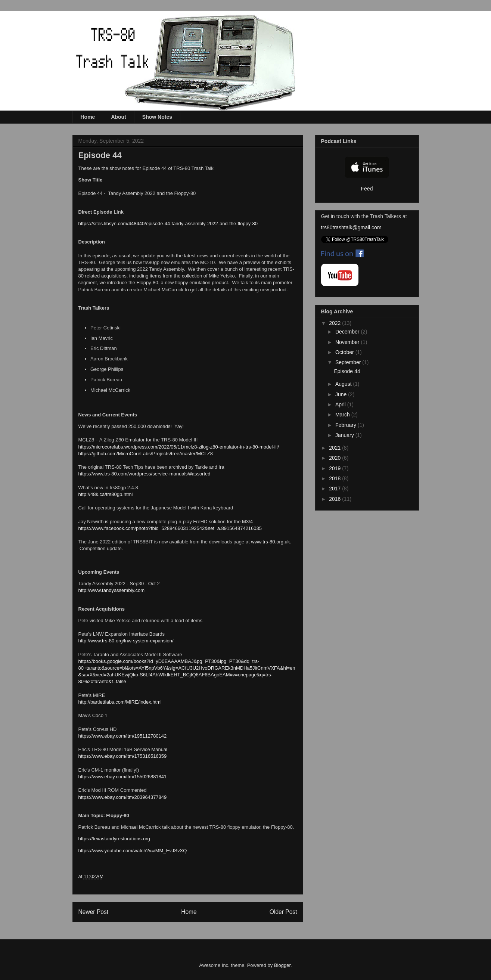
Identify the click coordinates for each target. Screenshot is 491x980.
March (343, 415)
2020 (335, 458)
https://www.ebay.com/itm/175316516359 (123, 756)
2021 (335, 448)
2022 (335, 323)
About (118, 117)
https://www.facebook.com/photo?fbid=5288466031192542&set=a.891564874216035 (170, 528)
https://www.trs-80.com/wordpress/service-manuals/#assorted (144, 474)
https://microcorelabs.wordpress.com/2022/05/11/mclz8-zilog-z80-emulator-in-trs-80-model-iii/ (179, 447)
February (347, 425)
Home (88, 117)
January (345, 435)
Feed (367, 189)
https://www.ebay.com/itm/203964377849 (123, 797)
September (349, 362)
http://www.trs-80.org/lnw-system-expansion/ (126, 641)
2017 (335, 489)
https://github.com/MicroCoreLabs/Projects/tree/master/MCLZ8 (146, 454)
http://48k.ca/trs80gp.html (106, 494)
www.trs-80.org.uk (270, 542)
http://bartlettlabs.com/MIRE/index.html (120, 702)
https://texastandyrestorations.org (114, 839)
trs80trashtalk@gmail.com (351, 227)
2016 (335, 499)
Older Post (283, 912)
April (341, 404)
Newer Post (94, 912)
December (348, 332)
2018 (335, 478)
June (342, 394)
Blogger (282, 965)
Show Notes (157, 117)
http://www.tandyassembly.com (112, 590)
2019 (335, 468)
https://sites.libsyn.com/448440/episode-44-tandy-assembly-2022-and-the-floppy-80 (168, 224)
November (348, 342)
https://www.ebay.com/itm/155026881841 (123, 777)
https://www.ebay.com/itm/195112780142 (123, 736)
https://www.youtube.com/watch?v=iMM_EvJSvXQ (133, 851)
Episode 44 (347, 371)
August (344, 384)
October (345, 352)
